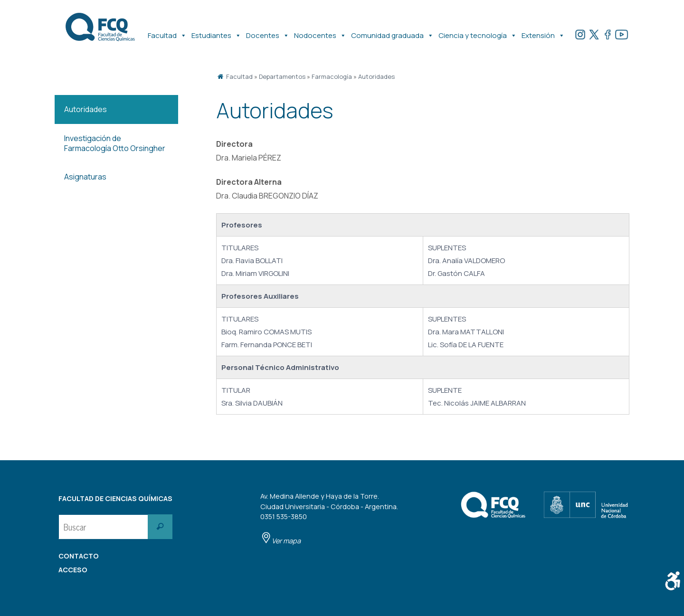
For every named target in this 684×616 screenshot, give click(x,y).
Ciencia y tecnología (478, 31)
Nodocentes (320, 31)
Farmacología (332, 76)
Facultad (167, 31)
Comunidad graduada (392, 31)
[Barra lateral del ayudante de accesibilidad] (673, 581)
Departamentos (282, 76)
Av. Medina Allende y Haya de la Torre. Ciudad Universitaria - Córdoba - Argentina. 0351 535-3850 (329, 518)
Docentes (268, 31)
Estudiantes (216, 31)
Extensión (543, 31)
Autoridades (376, 76)
